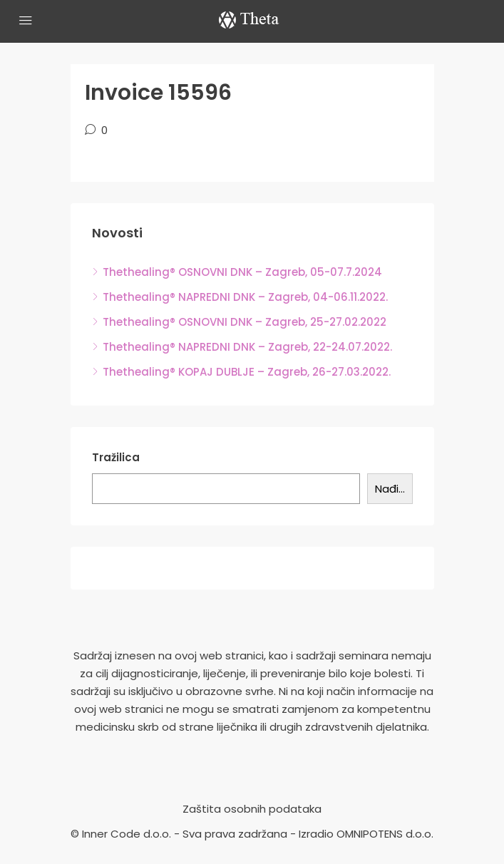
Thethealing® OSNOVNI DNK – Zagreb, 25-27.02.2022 (245, 322)
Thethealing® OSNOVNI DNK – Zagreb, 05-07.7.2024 (242, 272)
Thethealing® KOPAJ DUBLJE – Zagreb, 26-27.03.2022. (247, 372)
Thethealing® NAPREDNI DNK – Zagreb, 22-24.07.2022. (247, 347)
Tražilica (116, 457)
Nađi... (390, 489)
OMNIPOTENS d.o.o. (385, 834)
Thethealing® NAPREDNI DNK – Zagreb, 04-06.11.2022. (245, 297)
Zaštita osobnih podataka (252, 809)
